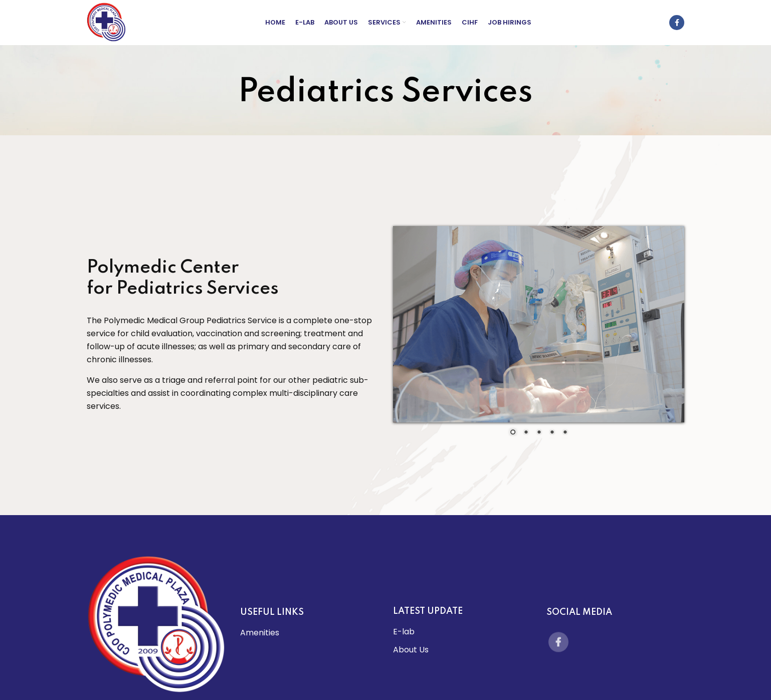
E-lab (404, 632)
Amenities (260, 633)
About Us (411, 650)
